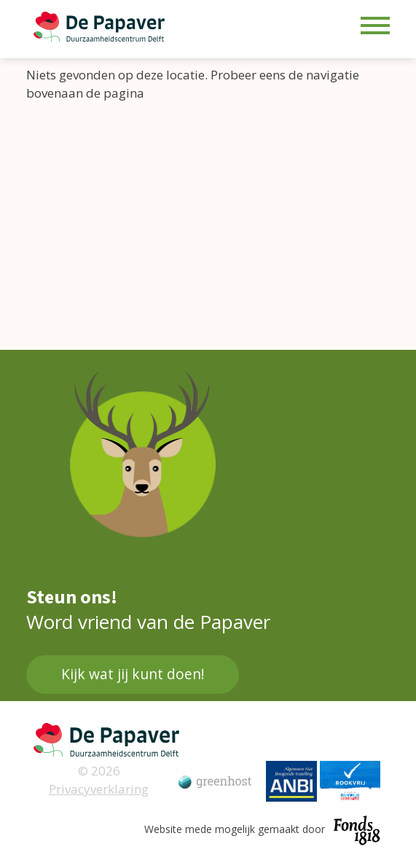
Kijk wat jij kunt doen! (133, 674)
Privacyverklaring (99, 789)
